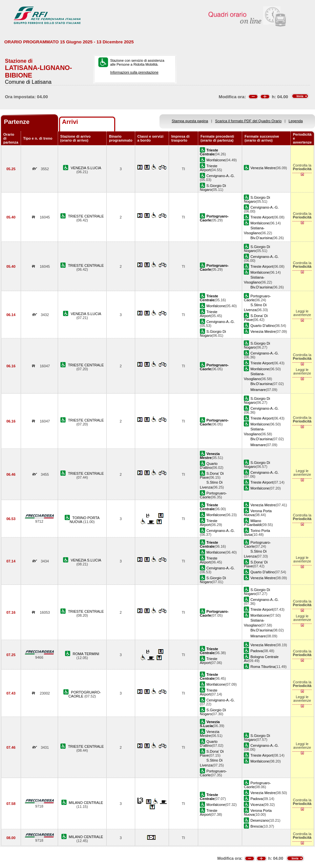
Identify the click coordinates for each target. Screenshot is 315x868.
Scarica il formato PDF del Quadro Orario (249, 121)
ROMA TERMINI (86, 654)
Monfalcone (216, 160)
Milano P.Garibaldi (252, 523)
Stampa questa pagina (190, 121)
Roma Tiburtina (263, 667)
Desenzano (260, 820)
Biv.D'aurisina (261, 238)
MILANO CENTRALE (86, 803)
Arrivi (70, 122)
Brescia (256, 826)
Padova (257, 651)
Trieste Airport (209, 168)
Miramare (258, 390)
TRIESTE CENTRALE (86, 216)
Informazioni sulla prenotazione (134, 72)
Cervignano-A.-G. (220, 176)
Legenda (296, 121)
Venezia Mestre (263, 168)
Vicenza (257, 805)
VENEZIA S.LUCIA (86, 168)
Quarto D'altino (262, 326)
